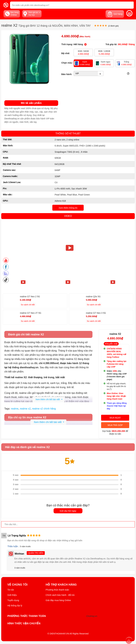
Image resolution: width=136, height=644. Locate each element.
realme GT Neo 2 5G (30, 297)
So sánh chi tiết (28, 305)
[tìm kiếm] (130, 5)
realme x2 (25, 409)
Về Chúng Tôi (17, 585)
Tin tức (11, 590)
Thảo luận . (14, 546)
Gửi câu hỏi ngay (68, 511)
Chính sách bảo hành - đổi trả (60, 595)
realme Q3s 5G (93, 297)
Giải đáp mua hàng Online (58, 600)
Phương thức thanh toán (57, 590)
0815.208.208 (118, 431)
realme (15, 409)
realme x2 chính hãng (44, 409)
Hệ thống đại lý (15, 606)
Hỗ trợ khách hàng (61, 585)
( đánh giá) (113, 26)
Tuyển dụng (13, 600)
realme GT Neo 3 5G (96, 313)
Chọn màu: (67, 63)
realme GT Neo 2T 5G (31, 313)
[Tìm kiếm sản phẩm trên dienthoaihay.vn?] (72, 5)
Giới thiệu (12, 595)
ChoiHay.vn (92, 616)
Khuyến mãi (111, 344)
